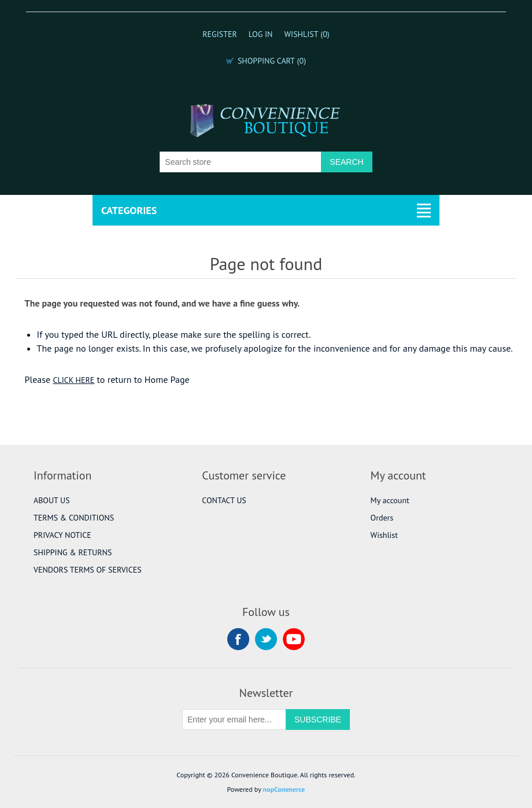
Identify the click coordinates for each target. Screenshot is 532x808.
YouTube (294, 639)
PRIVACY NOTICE (62, 535)
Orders (382, 518)
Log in (261, 34)
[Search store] (241, 162)
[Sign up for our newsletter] (234, 720)
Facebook (238, 639)
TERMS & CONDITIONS (74, 518)
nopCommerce (284, 789)
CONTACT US (224, 500)
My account (390, 500)
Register (220, 34)
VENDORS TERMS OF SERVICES (88, 570)
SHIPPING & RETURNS (73, 552)
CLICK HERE (73, 380)
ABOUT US (52, 500)
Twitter (266, 639)
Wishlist (384, 535)
